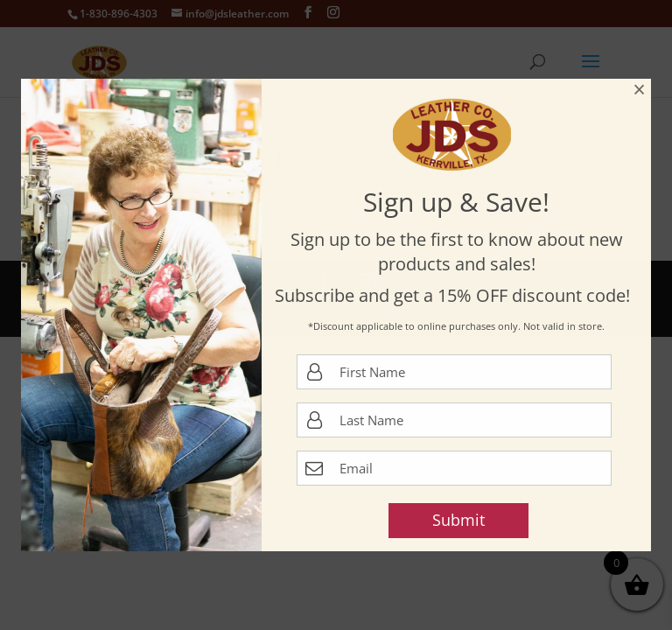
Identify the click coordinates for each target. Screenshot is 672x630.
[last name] (454, 420)
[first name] (454, 372)
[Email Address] (454, 468)
